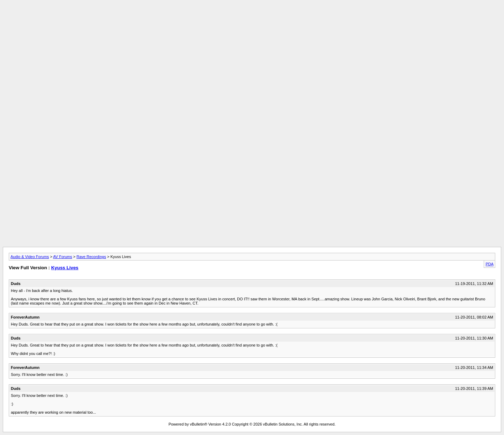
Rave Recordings (91, 257)
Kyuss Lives (65, 268)
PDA (489, 264)
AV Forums (63, 257)
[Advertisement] (252, 19)
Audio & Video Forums (30, 257)
